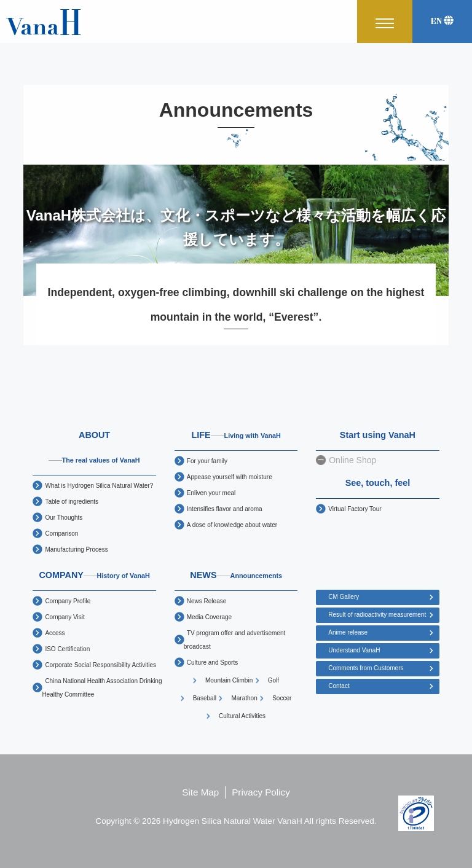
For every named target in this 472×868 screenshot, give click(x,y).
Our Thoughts (64, 518)
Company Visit (65, 617)
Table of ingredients (72, 502)
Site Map (200, 792)
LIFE (236, 435)
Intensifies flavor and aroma (225, 509)
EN (442, 21)
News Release (206, 601)
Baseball (205, 698)
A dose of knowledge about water (232, 525)
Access (55, 633)
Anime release (348, 632)
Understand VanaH (354, 650)
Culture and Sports (212, 663)
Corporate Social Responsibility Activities (100, 665)
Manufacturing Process (76, 549)
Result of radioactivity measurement (377, 615)
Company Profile (68, 601)
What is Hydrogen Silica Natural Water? (99, 486)
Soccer (282, 698)
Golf (273, 680)
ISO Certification (67, 649)
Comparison (61, 534)
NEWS (236, 575)
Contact (339, 686)
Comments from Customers (366, 668)
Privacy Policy (261, 792)
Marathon (244, 698)
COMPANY (94, 575)
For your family (207, 461)
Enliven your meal (211, 493)
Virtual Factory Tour (355, 509)
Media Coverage (209, 617)
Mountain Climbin (229, 680)
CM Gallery (344, 597)
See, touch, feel (378, 483)
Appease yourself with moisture (230, 477)
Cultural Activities (242, 716)
